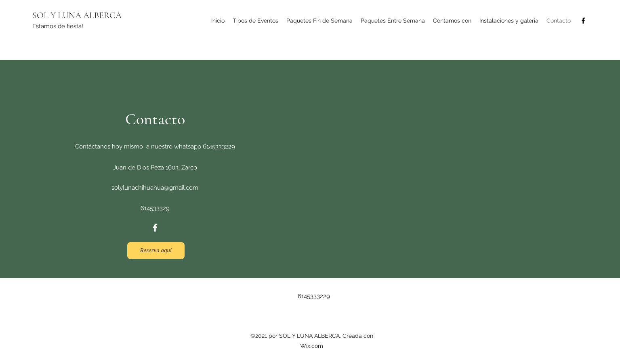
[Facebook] (583, 21)
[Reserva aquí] (156, 251)
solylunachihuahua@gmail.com (155, 188)
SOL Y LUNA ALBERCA (77, 15)
